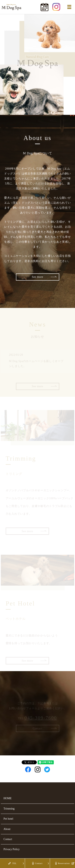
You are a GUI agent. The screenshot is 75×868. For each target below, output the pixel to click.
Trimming (9, 809)
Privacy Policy (12, 849)
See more (37, 277)
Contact (8, 839)
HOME (8, 798)
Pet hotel (8, 819)
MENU (69, 7)
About (7, 829)
